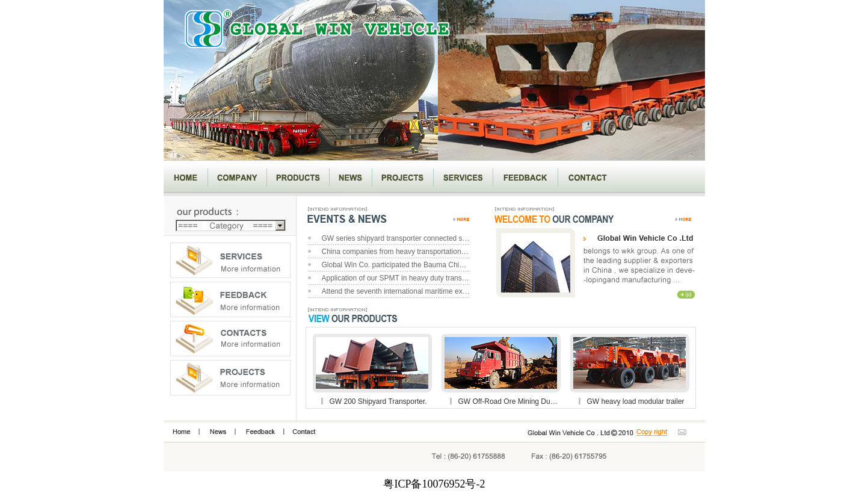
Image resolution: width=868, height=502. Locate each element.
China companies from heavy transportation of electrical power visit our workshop (396, 252)
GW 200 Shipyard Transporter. (378, 401)
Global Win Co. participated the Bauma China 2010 (396, 265)
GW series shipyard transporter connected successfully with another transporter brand (396, 238)
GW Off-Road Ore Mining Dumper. (509, 401)
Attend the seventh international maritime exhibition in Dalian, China (396, 291)
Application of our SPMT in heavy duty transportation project (396, 278)
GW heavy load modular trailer (636, 401)
